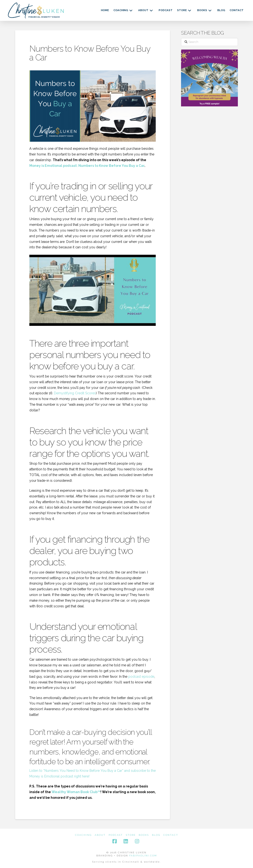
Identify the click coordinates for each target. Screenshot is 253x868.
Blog (156, 835)
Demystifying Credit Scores (75, 393)
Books (144, 835)
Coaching (83, 835)
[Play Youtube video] (93, 290)
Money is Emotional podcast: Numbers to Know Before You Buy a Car (87, 166)
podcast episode (141, 677)
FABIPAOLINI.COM (143, 856)
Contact (171, 835)
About (100, 835)
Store (131, 835)
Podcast (116, 835)
